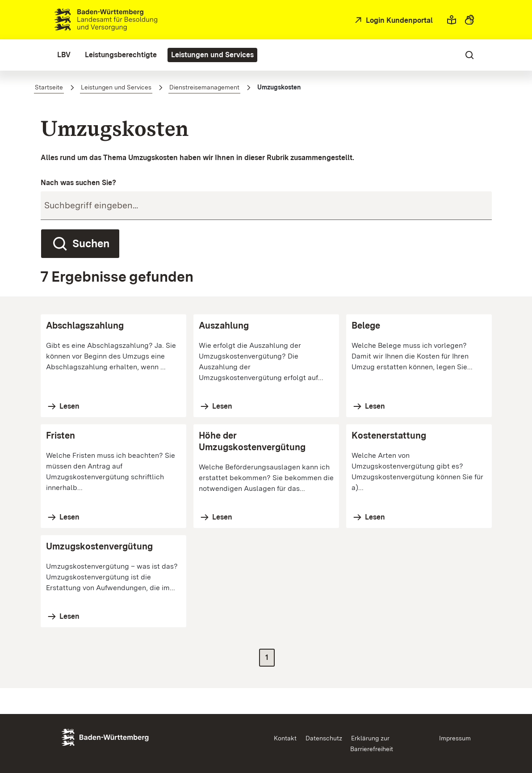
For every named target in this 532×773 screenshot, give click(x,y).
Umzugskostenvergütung (99, 546)
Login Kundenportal (398, 20)
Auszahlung (224, 325)
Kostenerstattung (389, 435)
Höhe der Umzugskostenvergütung (252, 441)
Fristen (61, 435)
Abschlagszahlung (85, 325)
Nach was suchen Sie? (78, 183)
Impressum (455, 738)
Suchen (80, 244)
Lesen (69, 406)
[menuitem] (64, 55)
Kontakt (285, 738)
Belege (366, 325)
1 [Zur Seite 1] (267, 657)
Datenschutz (324, 738)
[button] (452, 20)
